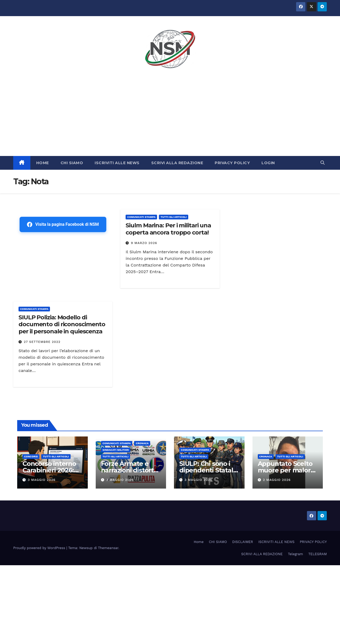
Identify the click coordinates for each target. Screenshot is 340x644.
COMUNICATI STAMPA (141, 217)
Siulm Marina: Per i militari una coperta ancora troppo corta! (168, 229)
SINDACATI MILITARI (116, 450)
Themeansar (108, 548)
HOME (43, 163)
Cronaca (142, 443)
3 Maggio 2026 (42, 480)
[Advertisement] (170, 116)
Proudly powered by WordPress (40, 548)
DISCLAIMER (243, 542)
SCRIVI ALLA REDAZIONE (177, 163)
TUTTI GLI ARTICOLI (173, 217)
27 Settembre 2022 (42, 342)
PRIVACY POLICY (232, 163)
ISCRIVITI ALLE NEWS (117, 163)
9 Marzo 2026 (144, 243)
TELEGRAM (318, 554)
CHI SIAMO (72, 163)
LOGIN (268, 163)
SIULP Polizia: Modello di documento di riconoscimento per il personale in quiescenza (62, 324)
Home (199, 542)
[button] (323, 163)
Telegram (295, 554)
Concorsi (31, 456)
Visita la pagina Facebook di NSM (63, 224)
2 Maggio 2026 (277, 480)
